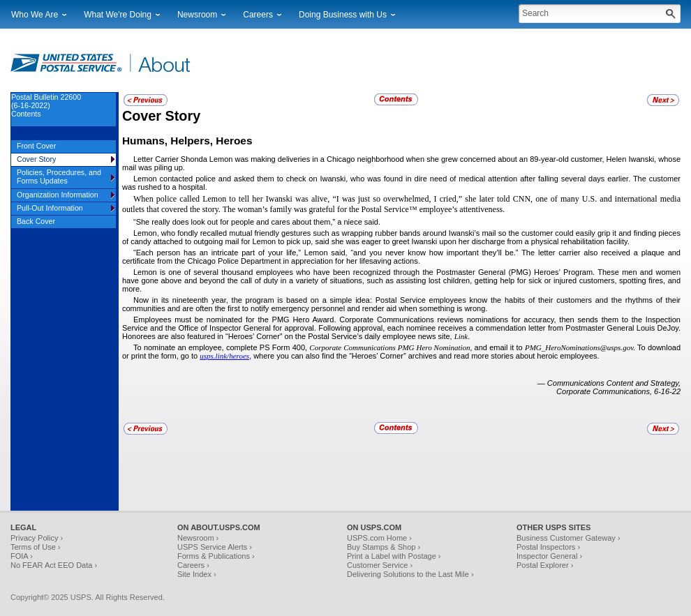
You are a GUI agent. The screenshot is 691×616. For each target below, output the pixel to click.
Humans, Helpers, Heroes (187, 141)
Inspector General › (549, 556)
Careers (258, 15)
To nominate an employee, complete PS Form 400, (221, 347)
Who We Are (35, 15)
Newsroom (197, 15)
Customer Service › (380, 565)
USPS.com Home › (379, 538)
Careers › (193, 565)
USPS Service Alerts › (215, 547)
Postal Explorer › (545, 565)
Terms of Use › (36, 547)
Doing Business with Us (343, 15)
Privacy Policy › (37, 538)
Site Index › (197, 574)
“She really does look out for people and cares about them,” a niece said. (257, 222)
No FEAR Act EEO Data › (54, 565)
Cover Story (161, 116)
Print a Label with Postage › (394, 556)
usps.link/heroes (224, 356)
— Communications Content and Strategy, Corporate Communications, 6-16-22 (609, 387)
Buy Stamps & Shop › (384, 547)
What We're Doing (118, 15)
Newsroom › (198, 538)
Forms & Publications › (216, 556)
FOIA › (22, 556)
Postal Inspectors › (548, 547)
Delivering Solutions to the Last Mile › (410, 574)
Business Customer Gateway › (569, 538)
